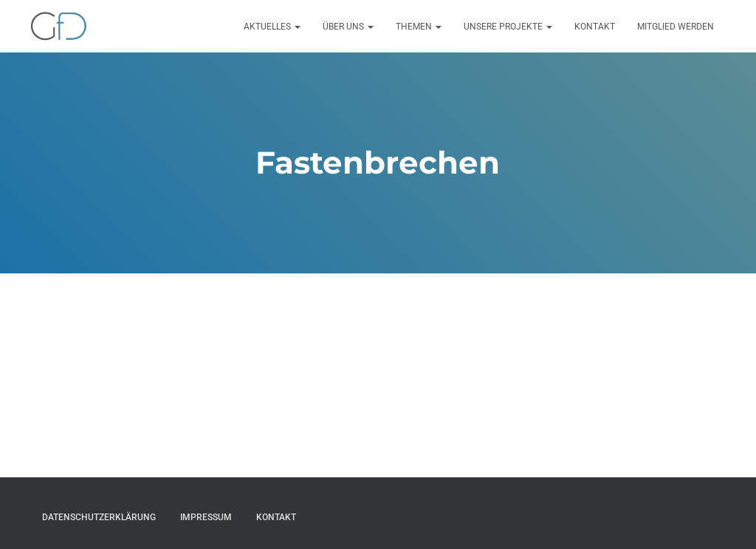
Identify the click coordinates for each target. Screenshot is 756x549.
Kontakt (595, 27)
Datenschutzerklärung (99, 517)
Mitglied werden (676, 27)
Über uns (348, 27)
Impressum (206, 517)
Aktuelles (272, 27)
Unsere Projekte (508, 27)
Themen (419, 27)
